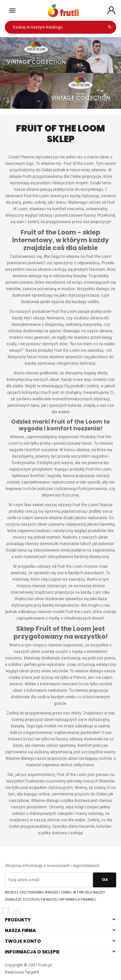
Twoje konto (23, 941)
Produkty (18, 920)
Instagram (17, 911)
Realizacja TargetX (22, 972)
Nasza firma (20, 930)
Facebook (6, 911)
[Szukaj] (60, 27)
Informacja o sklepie (32, 952)
